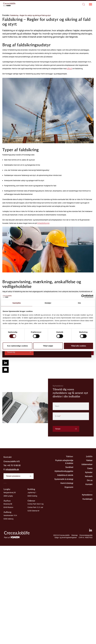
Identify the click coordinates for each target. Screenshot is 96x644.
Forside (6, 15)
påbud (69, 69)
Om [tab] (79, 303)
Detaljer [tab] (48, 303)
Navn (57, 406)
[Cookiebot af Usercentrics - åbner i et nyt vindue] (83, 296)
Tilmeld (58, 428)
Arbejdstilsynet (43, 223)
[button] (91, 4)
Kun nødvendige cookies (18, 346)
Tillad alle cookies (78, 346)
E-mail (58, 416)
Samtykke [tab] (17, 303)
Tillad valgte (48, 346)
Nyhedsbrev (87, 494)
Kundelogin (88, 499)
